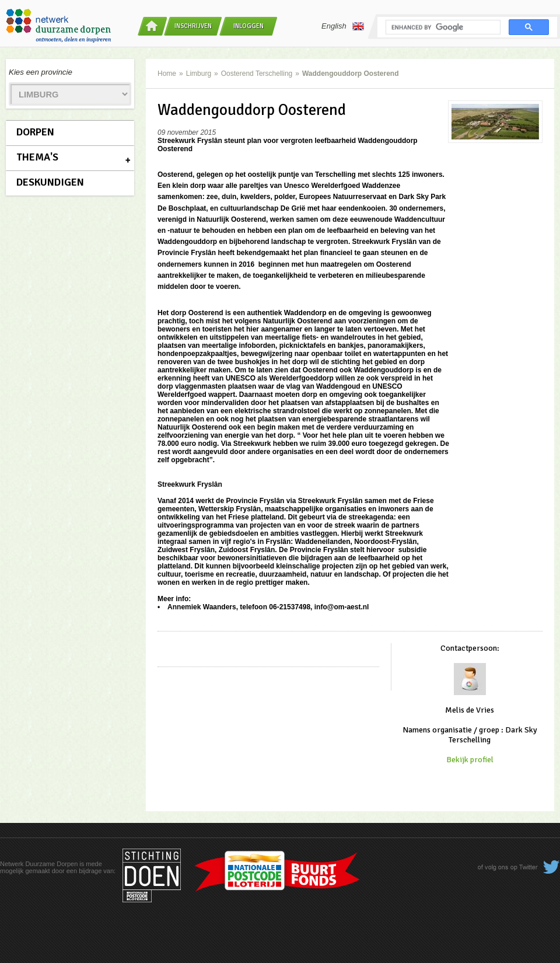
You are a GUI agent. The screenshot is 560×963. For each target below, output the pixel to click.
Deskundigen (50, 182)
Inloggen (249, 26)
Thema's (37, 157)
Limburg (199, 74)
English (343, 26)
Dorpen (35, 132)
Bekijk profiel (470, 760)
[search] (442, 27)
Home (167, 74)
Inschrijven (193, 26)
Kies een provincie (41, 72)
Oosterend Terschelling (257, 74)
